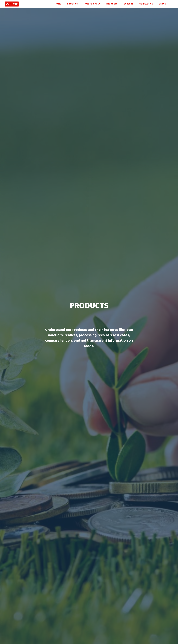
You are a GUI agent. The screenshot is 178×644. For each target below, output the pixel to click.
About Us (73, 4)
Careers (129, 4)
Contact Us (146, 4)
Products (112, 4)
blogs (162, 4)
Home (58, 4)
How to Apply (92, 4)
